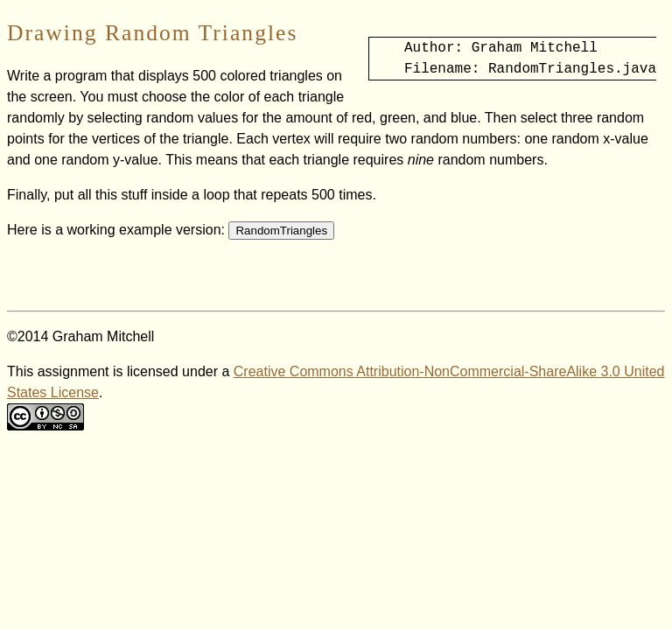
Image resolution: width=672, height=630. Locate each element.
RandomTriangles (281, 231)
